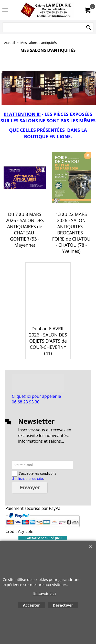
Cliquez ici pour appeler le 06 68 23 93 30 (36, 399)
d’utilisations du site (27, 479)
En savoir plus (45, 593)
